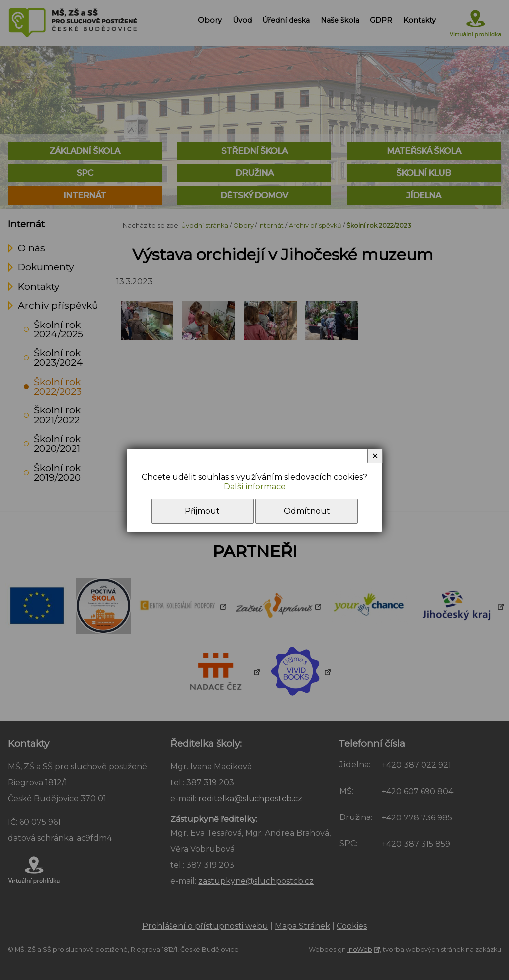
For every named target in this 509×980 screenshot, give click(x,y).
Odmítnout (307, 511)
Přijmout (202, 511)
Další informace (255, 486)
